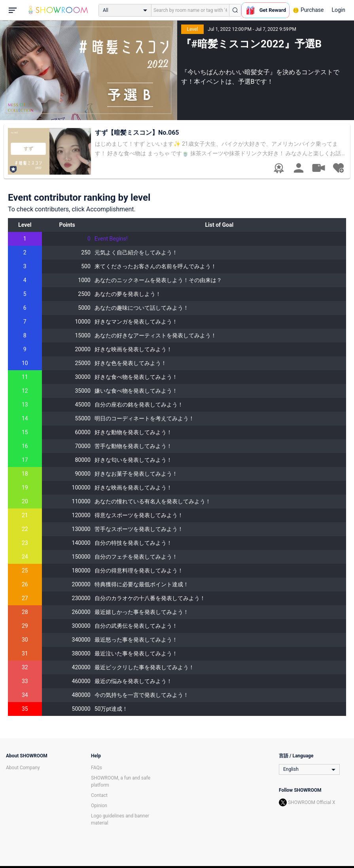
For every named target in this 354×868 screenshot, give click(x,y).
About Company (23, 768)
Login (338, 10)
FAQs (97, 768)
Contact (99, 795)
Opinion (99, 806)
